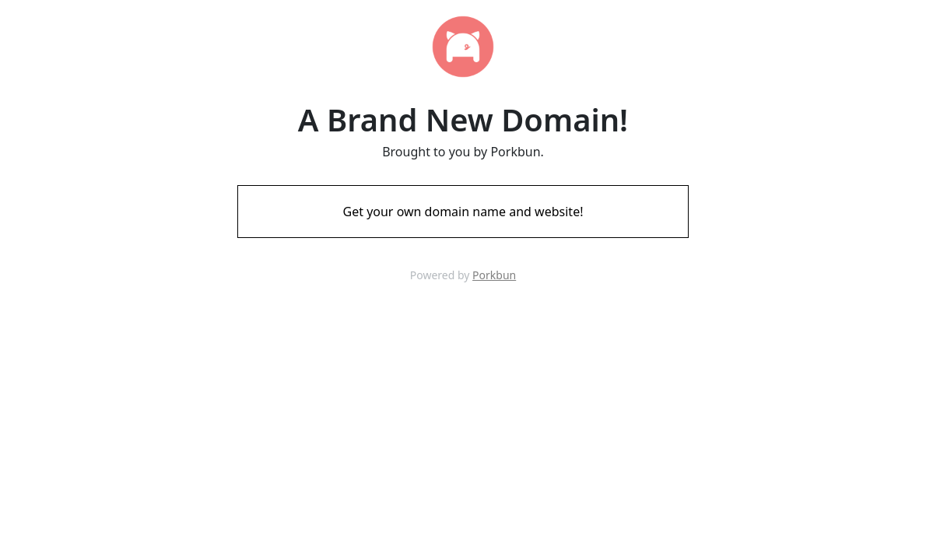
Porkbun (494, 275)
